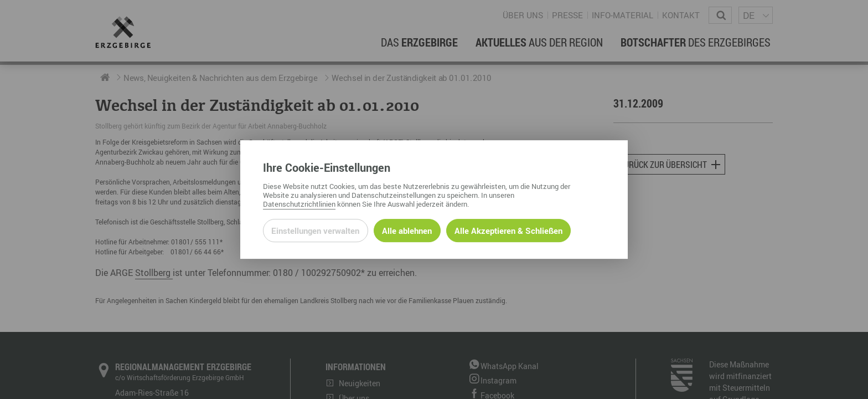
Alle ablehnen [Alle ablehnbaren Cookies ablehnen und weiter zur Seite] (407, 231)
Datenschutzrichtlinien (299, 204)
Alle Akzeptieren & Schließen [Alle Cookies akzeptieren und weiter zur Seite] (508, 231)
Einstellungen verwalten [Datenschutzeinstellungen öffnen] (315, 231)
